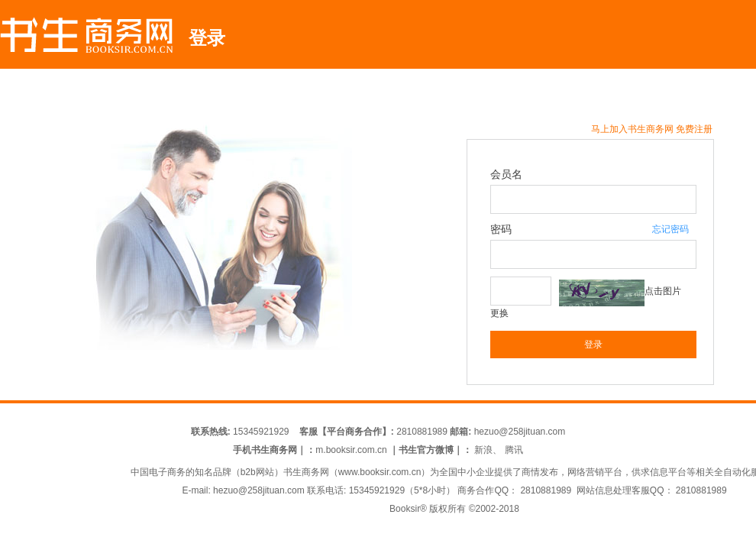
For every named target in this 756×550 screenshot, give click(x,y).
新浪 (483, 450)
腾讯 (514, 450)
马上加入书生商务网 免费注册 (652, 129)
